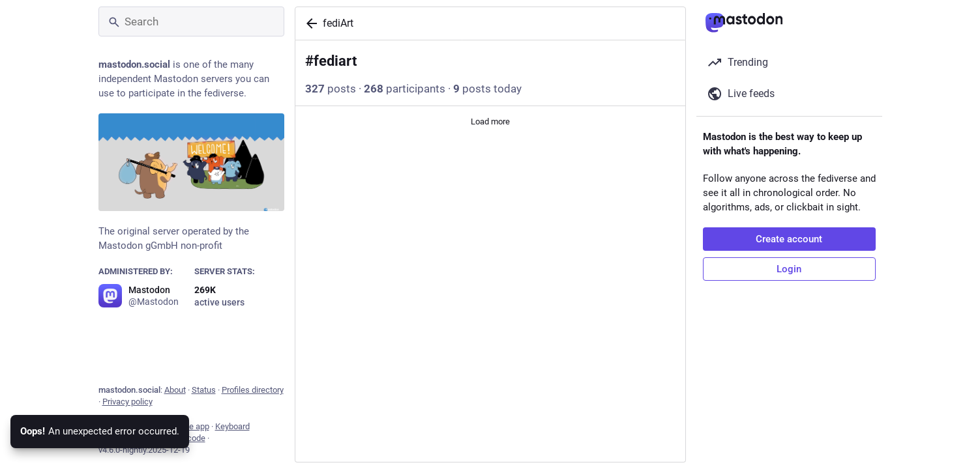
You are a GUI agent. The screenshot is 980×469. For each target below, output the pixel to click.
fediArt (338, 23)
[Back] (309, 23)
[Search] (191, 21)
